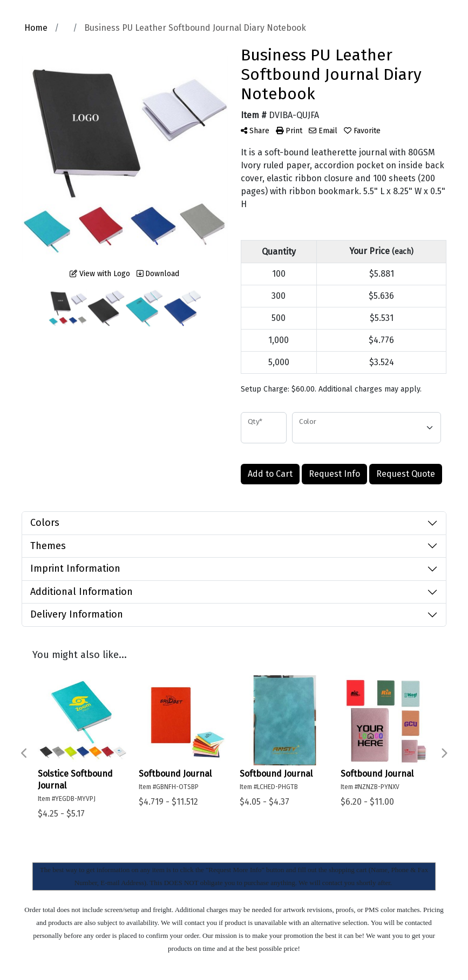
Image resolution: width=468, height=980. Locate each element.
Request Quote (406, 474)
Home (36, 28)
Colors (45, 523)
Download (158, 274)
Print (289, 131)
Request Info (334, 474)
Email (323, 131)
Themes (48, 546)
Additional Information (82, 592)
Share (255, 131)
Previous (24, 753)
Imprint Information (75, 568)
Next (444, 753)
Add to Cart (270, 474)
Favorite (362, 131)
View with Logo (100, 274)
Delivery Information (77, 614)
